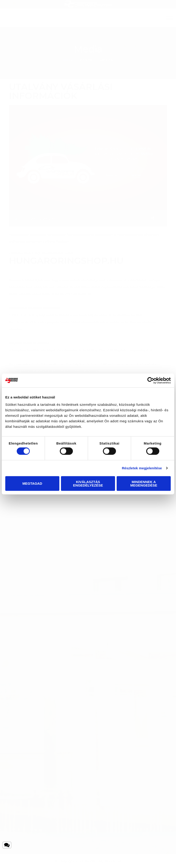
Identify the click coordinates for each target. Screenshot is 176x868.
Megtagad (32, 483)
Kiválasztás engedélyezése (88, 483)
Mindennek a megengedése (144, 483)
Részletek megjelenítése (142, 468)
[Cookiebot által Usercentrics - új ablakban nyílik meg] (151, 381)
